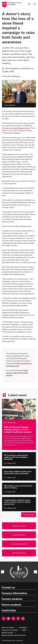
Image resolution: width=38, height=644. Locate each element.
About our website (8, 627)
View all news (29, 515)
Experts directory (19, 535)
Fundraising (16, 76)
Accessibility (23, 627)
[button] (3, 572)
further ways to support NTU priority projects (17, 373)
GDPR (24, 630)
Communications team (19, 544)
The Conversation (19, 553)
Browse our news (19, 526)
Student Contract (7, 632)
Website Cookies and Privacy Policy (14, 635)
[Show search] (35, 4)
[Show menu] (29, 4)
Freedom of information (10, 630)
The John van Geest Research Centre (16, 128)
